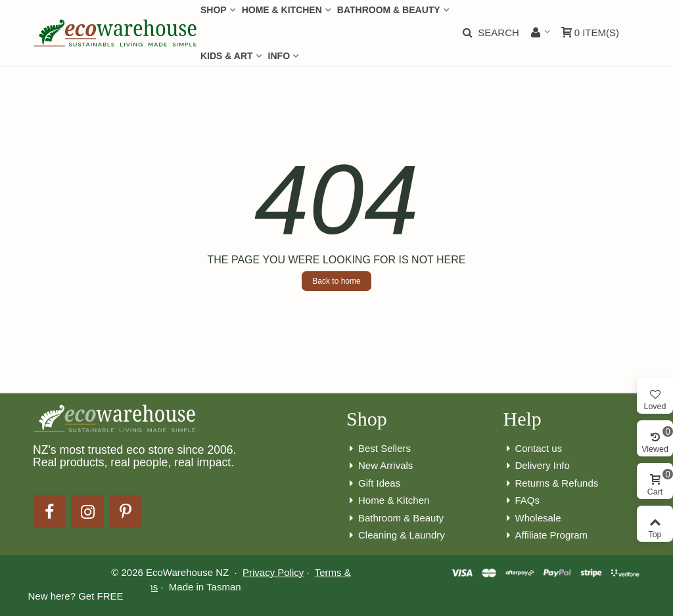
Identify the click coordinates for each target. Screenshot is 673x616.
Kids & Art (227, 56)
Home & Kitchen (388, 501)
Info (279, 56)
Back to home (336, 281)
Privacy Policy (273, 572)
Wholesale (532, 518)
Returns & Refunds (551, 484)
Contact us (533, 449)
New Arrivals (380, 466)
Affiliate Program (546, 536)
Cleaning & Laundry (396, 536)
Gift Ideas (373, 484)
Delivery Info (537, 466)
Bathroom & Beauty (395, 518)
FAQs (522, 501)
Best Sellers (379, 449)
